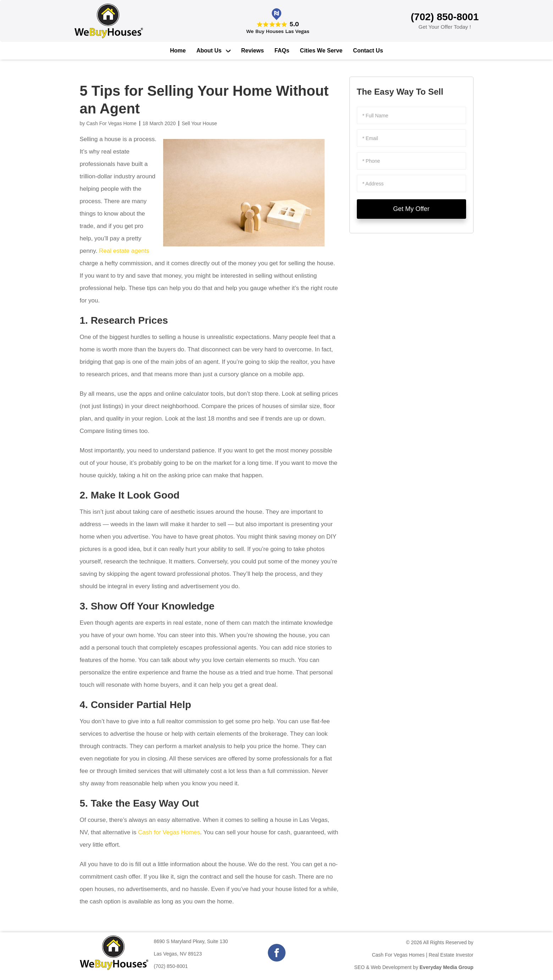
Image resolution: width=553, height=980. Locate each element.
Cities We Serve (321, 51)
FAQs (282, 51)
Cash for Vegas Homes (169, 832)
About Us (209, 51)
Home (178, 51)
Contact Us (368, 51)
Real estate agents (124, 251)
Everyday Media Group (447, 967)
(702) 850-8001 (171, 966)
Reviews (253, 51)
